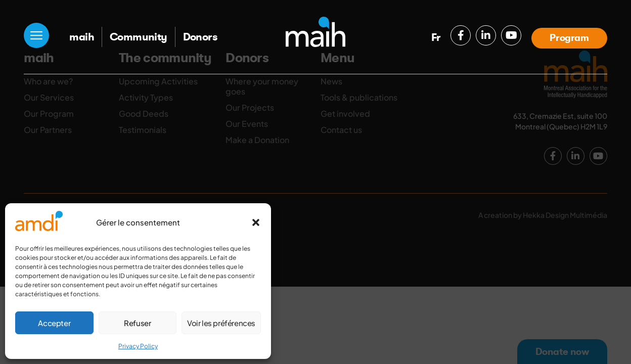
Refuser (137, 323)
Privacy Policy (138, 346)
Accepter (54, 323)
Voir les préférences (221, 323)
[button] (256, 222)
